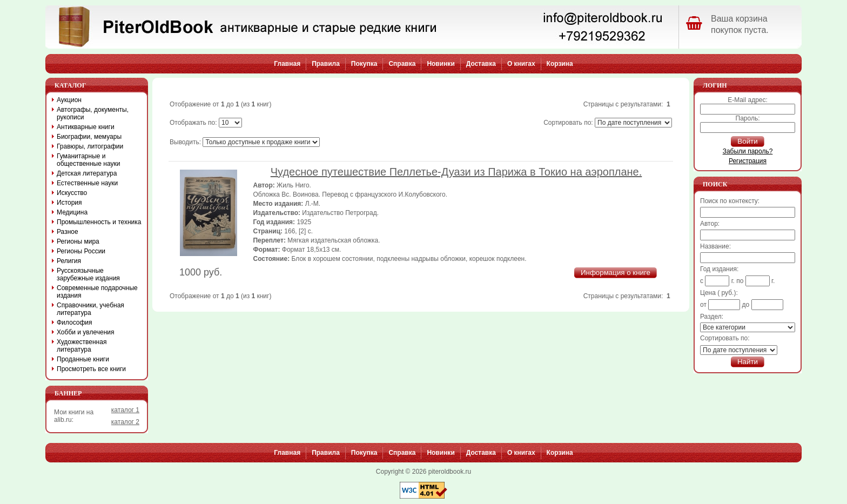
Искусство (72, 193)
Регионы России (81, 251)
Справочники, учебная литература (90, 309)
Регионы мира (78, 241)
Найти (748, 362)
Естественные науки (87, 183)
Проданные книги (83, 359)
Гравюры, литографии (90, 146)
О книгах (521, 64)
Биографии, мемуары (89, 137)
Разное (68, 232)
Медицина (72, 212)
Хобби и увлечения (86, 332)
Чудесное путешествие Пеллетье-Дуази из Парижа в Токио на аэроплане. (456, 172)
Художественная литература (82, 346)
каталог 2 (125, 422)
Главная (287, 64)
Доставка (481, 64)
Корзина (560, 64)
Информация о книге (616, 273)
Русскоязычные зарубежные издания (88, 274)
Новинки (441, 64)
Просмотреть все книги (91, 369)
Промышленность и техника (99, 222)
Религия (69, 261)
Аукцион (69, 100)
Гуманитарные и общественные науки (88, 160)
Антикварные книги (86, 127)
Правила (326, 64)
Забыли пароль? (748, 151)
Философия (75, 322)
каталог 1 (125, 410)
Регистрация (748, 161)
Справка (402, 64)
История (69, 203)
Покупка (364, 64)
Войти (747, 141)
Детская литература (87, 173)
